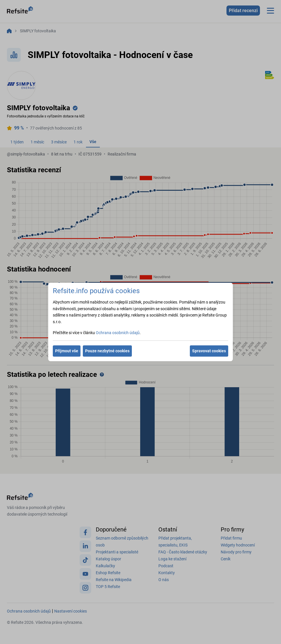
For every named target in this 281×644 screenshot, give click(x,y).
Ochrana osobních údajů (118, 333)
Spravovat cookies (209, 351)
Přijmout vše (67, 351)
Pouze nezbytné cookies (107, 351)
